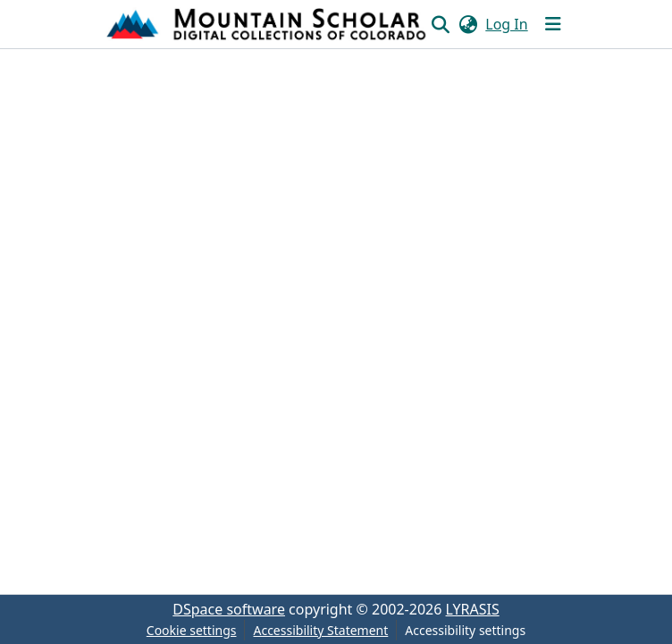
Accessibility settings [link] (465, 630)
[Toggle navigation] (553, 24)
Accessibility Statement (320, 630)
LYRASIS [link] (473, 609)
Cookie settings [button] (192, 630)
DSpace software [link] (229, 609)
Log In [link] (506, 24)
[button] (268, 24)
